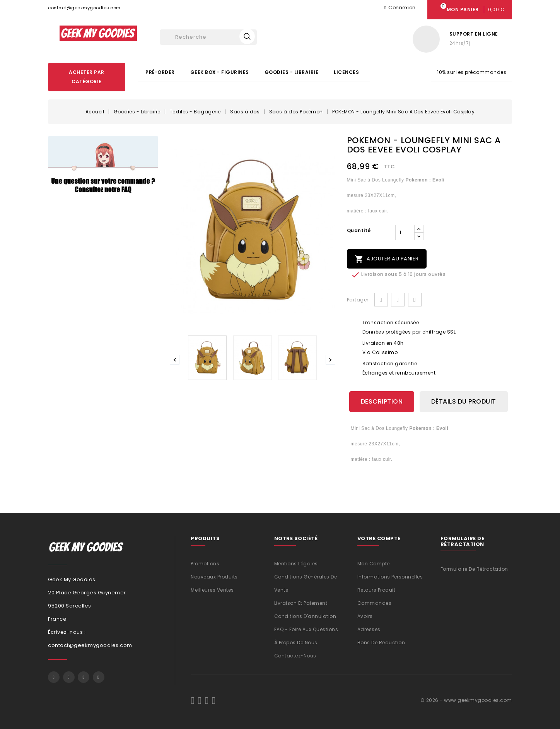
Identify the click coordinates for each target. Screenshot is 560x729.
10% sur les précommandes (472, 72)
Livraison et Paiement (301, 603)
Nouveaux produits (214, 576)
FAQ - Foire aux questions (306, 629)
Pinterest (415, 300)
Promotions (205, 563)
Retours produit (376, 590)
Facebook (54, 677)
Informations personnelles (390, 576)
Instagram (99, 677)
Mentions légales (296, 563)
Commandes (375, 603)
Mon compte (374, 563)
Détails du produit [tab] (464, 401)
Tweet (398, 300)
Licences (346, 72)
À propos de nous (296, 642)
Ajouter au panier (387, 259)
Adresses (369, 629)
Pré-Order (160, 72)
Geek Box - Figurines (220, 72)
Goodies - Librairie (292, 72)
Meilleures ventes (212, 590)
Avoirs (365, 616)
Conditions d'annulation (305, 616)
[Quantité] (405, 233)
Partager (381, 300)
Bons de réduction (381, 642)
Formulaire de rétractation (474, 569)
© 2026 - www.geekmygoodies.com (466, 700)
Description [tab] (382, 401)
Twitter (69, 677)
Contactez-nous (295, 655)
